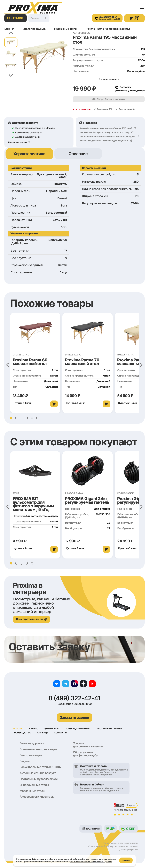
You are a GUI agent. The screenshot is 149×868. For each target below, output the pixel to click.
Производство (22, 733)
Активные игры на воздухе (38, 773)
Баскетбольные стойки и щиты (41, 767)
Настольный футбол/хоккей (39, 779)
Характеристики (29, 154)
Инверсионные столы (34, 785)
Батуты (25, 761)
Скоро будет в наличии (109, 99)
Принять (126, 860)
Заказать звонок (74, 717)
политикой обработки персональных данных (91, 861)
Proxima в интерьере (111, 729)
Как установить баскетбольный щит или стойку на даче (107, 136)
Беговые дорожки (32, 744)
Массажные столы (32, 791)
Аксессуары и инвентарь (37, 797)
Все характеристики (109, 79)
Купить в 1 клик (23, 403)
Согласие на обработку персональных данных (113, 847)
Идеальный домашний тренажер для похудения (104, 141)
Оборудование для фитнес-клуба (85, 754)
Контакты (62, 733)
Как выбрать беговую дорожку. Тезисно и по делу (104, 132)
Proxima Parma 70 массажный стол (82, 362)
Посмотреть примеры (32, 619)
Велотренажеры (31, 756)
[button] (11, 33)
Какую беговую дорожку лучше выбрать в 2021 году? (106, 128)
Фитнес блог (53, 729)
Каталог (15, 18)
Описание (78, 154)
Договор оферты (129, 850)
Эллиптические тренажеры (38, 750)
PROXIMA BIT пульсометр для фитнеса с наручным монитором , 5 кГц (33, 504)
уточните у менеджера (130, 91)
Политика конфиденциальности (120, 843)
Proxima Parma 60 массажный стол (30, 362)
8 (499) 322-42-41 (75, 698)
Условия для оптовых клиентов (88, 745)
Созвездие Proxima (80, 729)
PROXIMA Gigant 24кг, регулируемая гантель (87, 500)
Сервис (34, 729)
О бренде (44, 733)
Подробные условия (18, 142)
